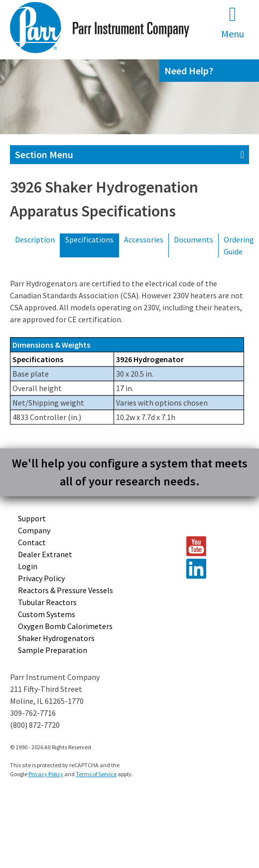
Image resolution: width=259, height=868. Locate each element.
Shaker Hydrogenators (56, 638)
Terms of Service (96, 774)
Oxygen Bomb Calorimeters (65, 626)
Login (28, 566)
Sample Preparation (53, 650)
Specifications (89, 239)
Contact (32, 542)
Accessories (144, 239)
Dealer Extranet (45, 554)
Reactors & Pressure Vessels (65, 590)
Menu (233, 22)
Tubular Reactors (47, 602)
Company (34, 530)
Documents (194, 239)
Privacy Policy (41, 578)
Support (32, 518)
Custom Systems (47, 614)
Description (35, 239)
